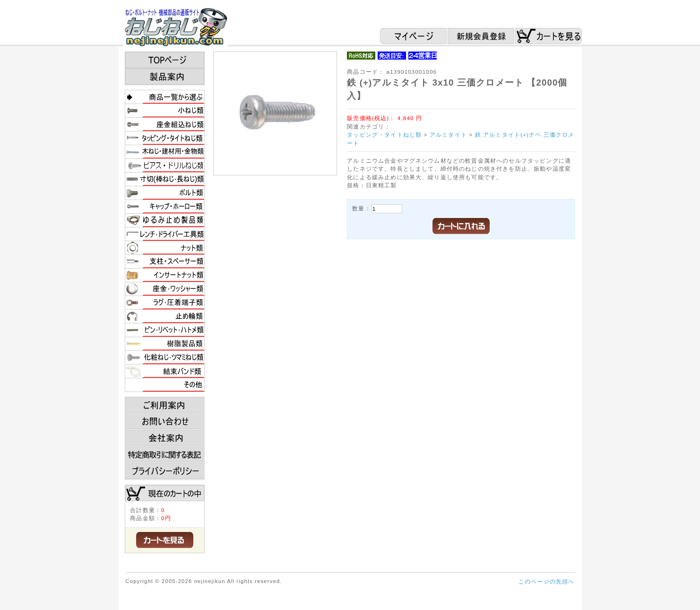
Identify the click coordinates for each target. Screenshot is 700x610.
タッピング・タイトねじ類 (384, 135)
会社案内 (165, 438)
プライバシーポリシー (165, 471)
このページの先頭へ (546, 581)
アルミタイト (448, 135)
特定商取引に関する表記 (165, 455)
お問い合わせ (165, 422)
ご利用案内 (165, 405)
